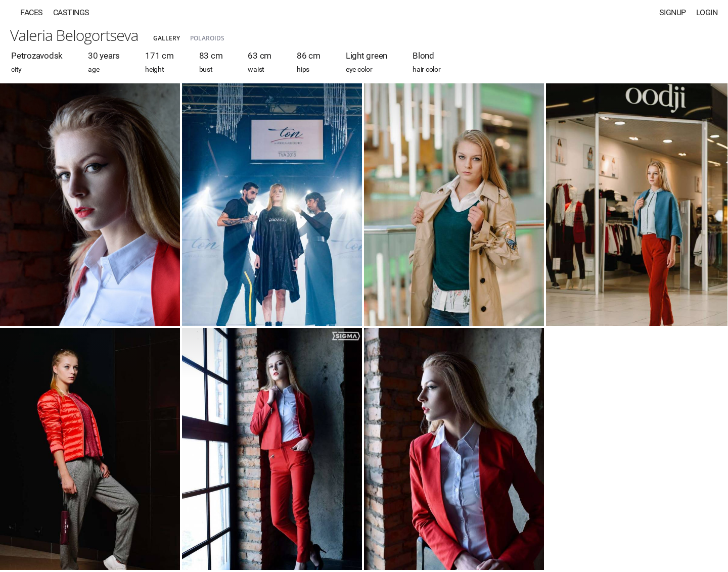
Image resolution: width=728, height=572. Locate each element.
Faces (32, 12)
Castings (71, 12)
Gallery (167, 38)
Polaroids (207, 38)
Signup (673, 12)
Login (707, 12)
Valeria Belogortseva (74, 35)
